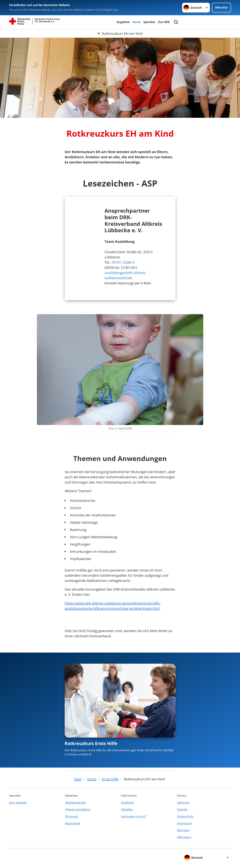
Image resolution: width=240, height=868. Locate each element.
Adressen (183, 803)
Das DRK (164, 22)
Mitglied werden (76, 803)
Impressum (185, 823)
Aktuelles (127, 809)
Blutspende (73, 823)
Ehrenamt (72, 816)
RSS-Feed (183, 830)
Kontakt (182, 809)
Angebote (123, 22)
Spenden (149, 22)
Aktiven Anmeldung (78, 809)
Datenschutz (185, 816)
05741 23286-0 (123, 262)
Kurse (137, 22)
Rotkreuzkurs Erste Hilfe (91, 743)
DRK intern (184, 837)
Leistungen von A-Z (134, 816)
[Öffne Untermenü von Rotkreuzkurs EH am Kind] (120, 33)
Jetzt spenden (18, 803)
